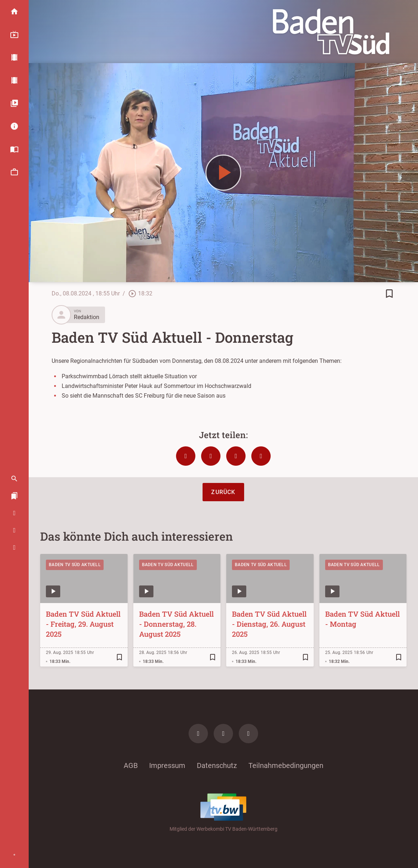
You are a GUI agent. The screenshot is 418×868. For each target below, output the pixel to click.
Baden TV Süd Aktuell (75, 565)
